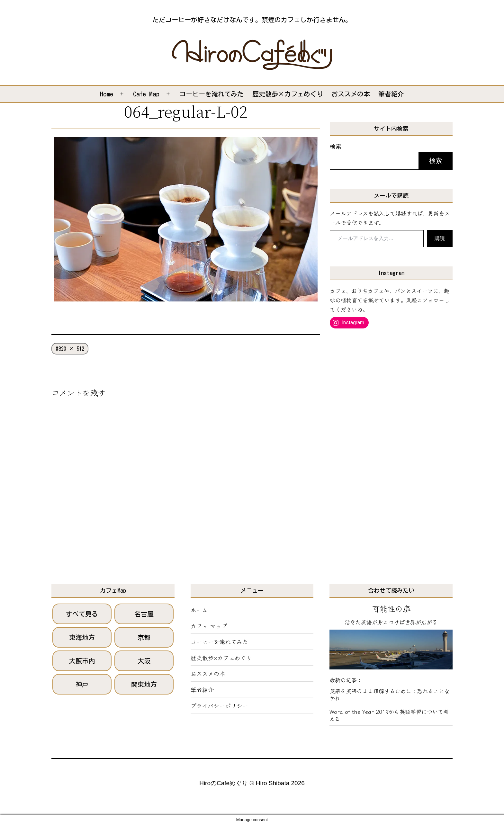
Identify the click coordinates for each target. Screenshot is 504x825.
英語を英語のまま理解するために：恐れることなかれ (390, 695)
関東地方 (144, 684)
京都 (144, 637)
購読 (440, 238)
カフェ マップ (209, 626)
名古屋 (144, 614)
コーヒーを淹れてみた (212, 94)
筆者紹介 (391, 94)
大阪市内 (82, 661)
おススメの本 (351, 94)
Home (107, 94)
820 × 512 (71, 349)
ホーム (199, 610)
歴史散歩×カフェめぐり (288, 94)
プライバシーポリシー (219, 705)
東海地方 (82, 637)
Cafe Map (146, 94)
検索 (336, 146)
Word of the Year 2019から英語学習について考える (389, 715)
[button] (252, 55)
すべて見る (82, 614)
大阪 (144, 661)
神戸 (82, 684)
